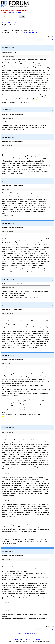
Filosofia (22, 23)
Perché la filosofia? (31, 634)
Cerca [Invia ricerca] (22, 16)
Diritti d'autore (26, 639)
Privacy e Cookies (35, 639)
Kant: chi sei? (22, 634)
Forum (17, 23)
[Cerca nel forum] (10, 16)
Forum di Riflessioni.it (9, 23)
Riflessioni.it (13, 12)
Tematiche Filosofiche (30, 32)
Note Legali (18, 639)
